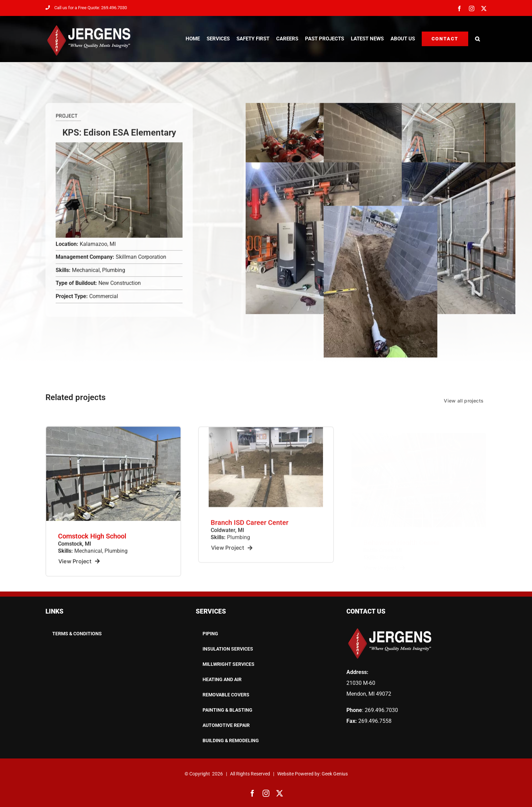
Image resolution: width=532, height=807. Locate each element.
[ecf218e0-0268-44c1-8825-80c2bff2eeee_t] (113, 434)
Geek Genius (335, 774)
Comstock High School (92, 541)
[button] (477, 39)
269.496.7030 (381, 710)
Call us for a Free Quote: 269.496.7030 (86, 8)
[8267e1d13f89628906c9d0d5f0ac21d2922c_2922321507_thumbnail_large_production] (266, 436)
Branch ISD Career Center (250, 528)
